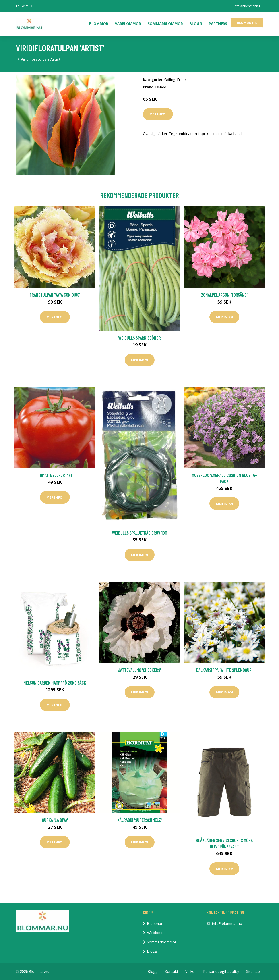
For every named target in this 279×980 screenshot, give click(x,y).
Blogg (196, 24)
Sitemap (253, 972)
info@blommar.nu (247, 6)
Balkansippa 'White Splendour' (224, 670)
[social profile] (32, 6)
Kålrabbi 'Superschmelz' (139, 820)
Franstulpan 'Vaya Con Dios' (55, 295)
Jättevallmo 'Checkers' (139, 670)
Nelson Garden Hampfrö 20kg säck (55, 683)
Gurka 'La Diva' (55, 820)
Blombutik (247, 23)
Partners (218, 24)
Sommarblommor (165, 24)
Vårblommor (128, 24)
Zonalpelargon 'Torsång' (224, 295)
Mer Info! (158, 114)
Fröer (182, 80)
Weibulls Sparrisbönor (139, 338)
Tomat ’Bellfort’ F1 (55, 475)
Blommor (99, 24)
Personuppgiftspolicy (221, 972)
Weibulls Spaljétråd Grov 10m (140, 533)
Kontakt (172, 972)
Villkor (191, 972)
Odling (170, 80)
